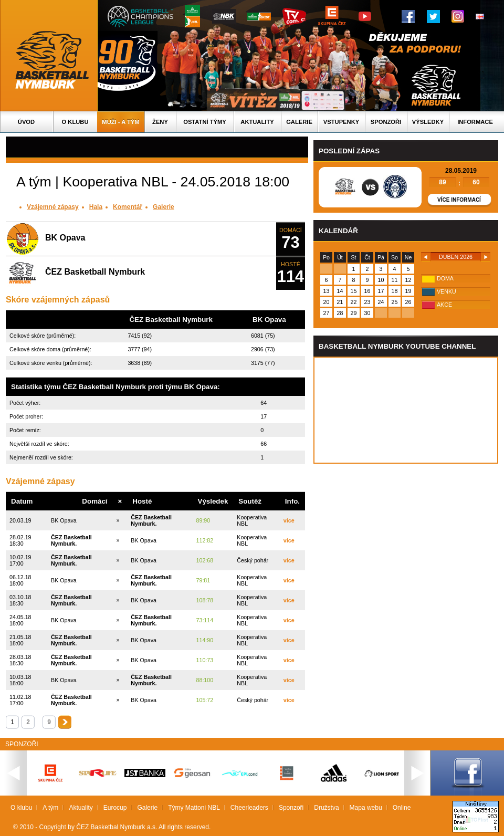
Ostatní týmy (205, 122)
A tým (50, 808)
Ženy (160, 122)
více (289, 520)
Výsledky (428, 122)
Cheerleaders (249, 808)
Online (402, 808)
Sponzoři (386, 122)
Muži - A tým (120, 122)
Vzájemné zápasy (53, 207)
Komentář (128, 207)
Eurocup (115, 808)
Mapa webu (366, 808)
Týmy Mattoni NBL (194, 808)
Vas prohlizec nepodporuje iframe (406, 410)
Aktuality (257, 122)
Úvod (26, 122)
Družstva (326, 808)
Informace (475, 122)
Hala (96, 207)
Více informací (459, 200)
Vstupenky (341, 122)
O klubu (75, 122)
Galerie (299, 122)
